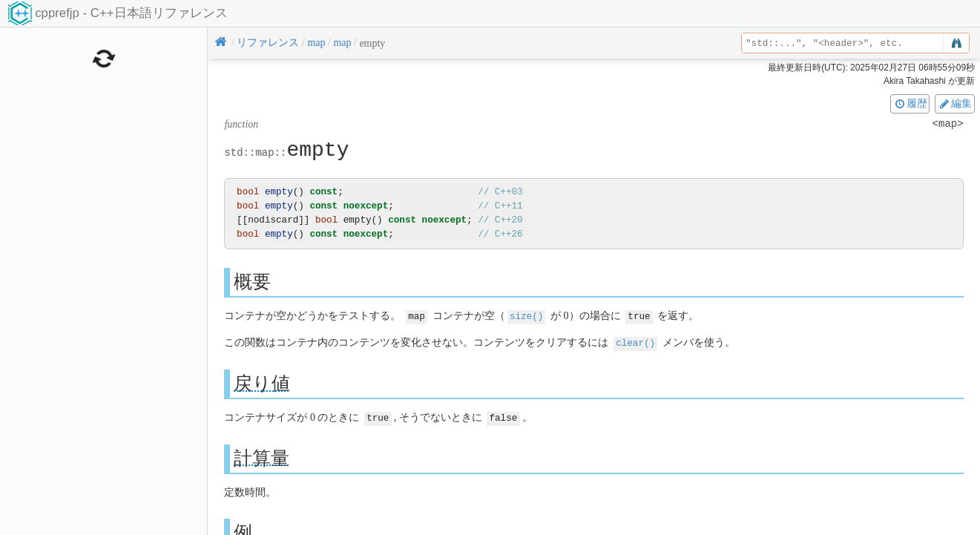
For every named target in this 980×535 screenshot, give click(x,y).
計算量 (262, 456)
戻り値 (262, 382)
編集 (955, 103)
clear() (635, 342)
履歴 (910, 103)
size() (526, 316)
